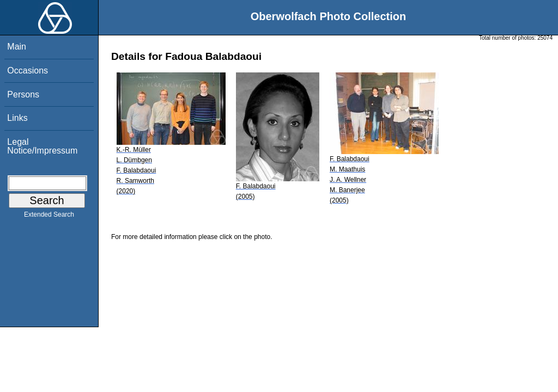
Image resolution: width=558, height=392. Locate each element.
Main (17, 47)
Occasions (28, 71)
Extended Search (49, 217)
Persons (23, 94)
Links (17, 118)
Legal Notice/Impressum (42, 146)
